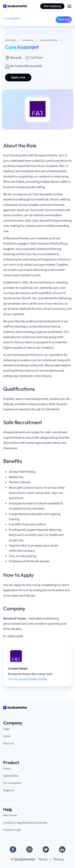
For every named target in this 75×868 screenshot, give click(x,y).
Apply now (64, 19)
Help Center (10, 815)
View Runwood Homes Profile (27, 679)
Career (7, 736)
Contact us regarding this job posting (25, 823)
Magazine (9, 790)
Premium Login (12, 830)
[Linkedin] (62, 849)
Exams (7, 768)
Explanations (11, 776)
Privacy (59, 859)
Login (6, 729)
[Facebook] (13, 849)
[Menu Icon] (69, 6)
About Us (9, 743)
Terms (43, 859)
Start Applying (52, 6)
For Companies (12, 783)
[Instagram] (29, 849)
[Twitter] (46, 849)
